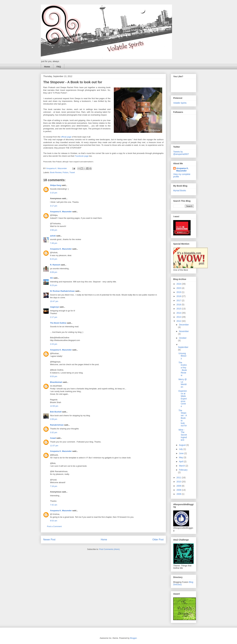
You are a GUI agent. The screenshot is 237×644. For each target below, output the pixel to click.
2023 (179, 288)
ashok (53, 236)
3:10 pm (54, 193)
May (181, 457)
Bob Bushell (56, 412)
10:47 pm (54, 301)
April (181, 462)
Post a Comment (54, 526)
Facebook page (82, 156)
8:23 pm (54, 259)
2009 (179, 486)
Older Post (158, 540)
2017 (179, 300)
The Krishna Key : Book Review (183, 369)
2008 (179, 490)
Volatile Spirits (180, 103)
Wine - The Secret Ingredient (183, 435)
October (183, 338)
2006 (179, 494)
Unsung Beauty (182, 356)
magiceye (54, 307)
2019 (179, 292)
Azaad (53, 438)
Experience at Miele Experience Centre (183, 399)
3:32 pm (54, 432)
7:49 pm (54, 243)
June (182, 453)
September (183, 347)
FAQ (59, 67)
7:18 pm (54, 486)
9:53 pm (54, 376)
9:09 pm (54, 272)
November (184, 331)
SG (51, 278)
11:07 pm (54, 446)
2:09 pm (54, 419)
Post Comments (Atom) (109, 549)
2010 (179, 482)
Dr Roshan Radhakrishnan (62, 291)
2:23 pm (54, 344)
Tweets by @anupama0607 (181, 153)
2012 (179, 321)
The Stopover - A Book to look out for (183, 418)
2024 (179, 284)
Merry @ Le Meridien (183, 383)
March (182, 466)
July (181, 449)
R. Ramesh (55, 265)
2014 (179, 313)
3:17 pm (54, 206)
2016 (179, 305)
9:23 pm (54, 285)
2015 (179, 309)
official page (66, 137)
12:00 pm (54, 406)
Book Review (56, 172)
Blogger (133, 638)
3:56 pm (54, 230)
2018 (179, 296)
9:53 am (54, 521)
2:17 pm (54, 317)
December (184, 325)
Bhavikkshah (56, 382)
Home (47, 67)
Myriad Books (180, 190)
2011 (179, 478)
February (183, 470)
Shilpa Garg (56, 185)
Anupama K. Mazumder (61, 212)
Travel (72, 172)
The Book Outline (58, 323)
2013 (179, 317)
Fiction (65, 172)
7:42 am (54, 505)
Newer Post (49, 540)
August (183, 445)
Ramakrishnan (57, 425)
